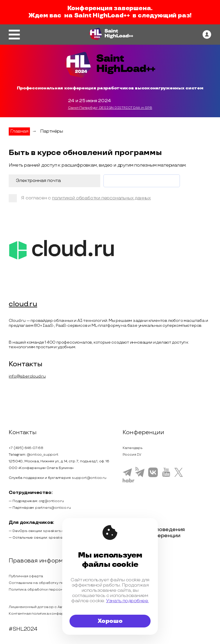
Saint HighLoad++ (102, 16)
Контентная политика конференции (42, 614)
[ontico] (207, 35)
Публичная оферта (26, 576)
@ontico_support (43, 455)
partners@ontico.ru (53, 508)
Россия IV (132, 455)
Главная (19, 131)
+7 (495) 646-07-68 (26, 448)
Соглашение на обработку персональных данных (54, 583)
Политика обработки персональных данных (49, 590)
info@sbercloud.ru (27, 376)
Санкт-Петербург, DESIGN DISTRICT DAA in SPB (110, 108)
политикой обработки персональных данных (101, 198)
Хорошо (110, 621)
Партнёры (52, 131)
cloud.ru (23, 304)
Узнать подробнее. (127, 601)
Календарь (133, 448)
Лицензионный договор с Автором (41, 607)
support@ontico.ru (89, 478)
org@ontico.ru (51, 501)
